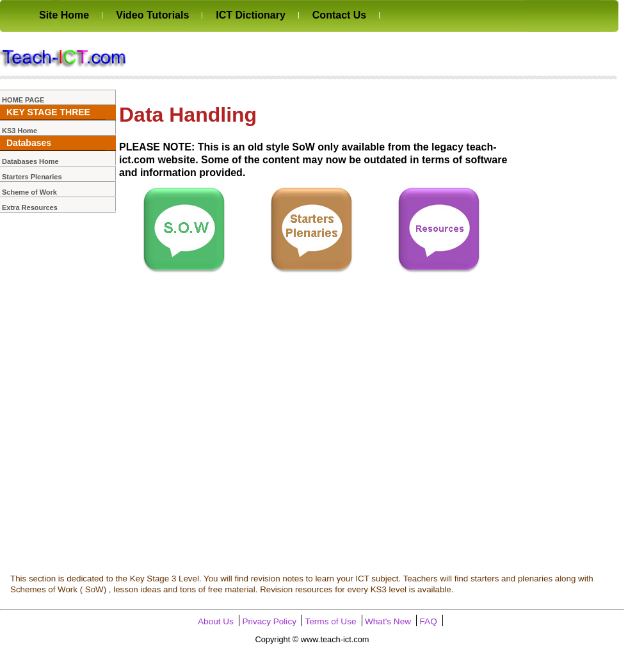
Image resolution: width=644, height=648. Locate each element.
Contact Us (339, 15)
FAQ (429, 621)
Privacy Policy (269, 621)
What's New (388, 621)
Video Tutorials (152, 15)
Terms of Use (330, 621)
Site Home (64, 15)
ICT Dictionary (250, 15)
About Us (216, 621)
